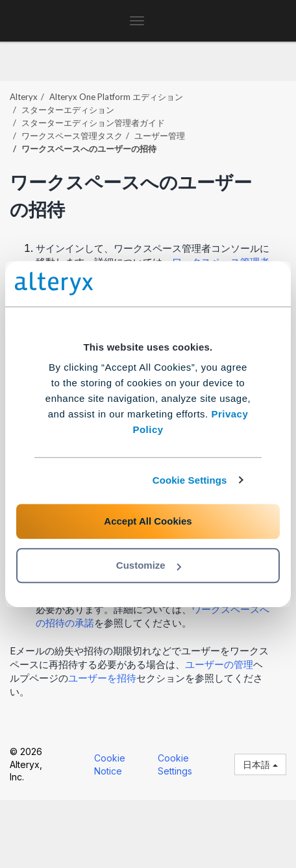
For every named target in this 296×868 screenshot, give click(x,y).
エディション (116, 97)
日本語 (260, 764)
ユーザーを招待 (102, 678)
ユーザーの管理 (219, 664)
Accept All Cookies (148, 521)
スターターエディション (68, 110)
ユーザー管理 (160, 136)
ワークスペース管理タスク (72, 136)
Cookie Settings (190, 480)
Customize (149, 565)
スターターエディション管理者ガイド (93, 123)
